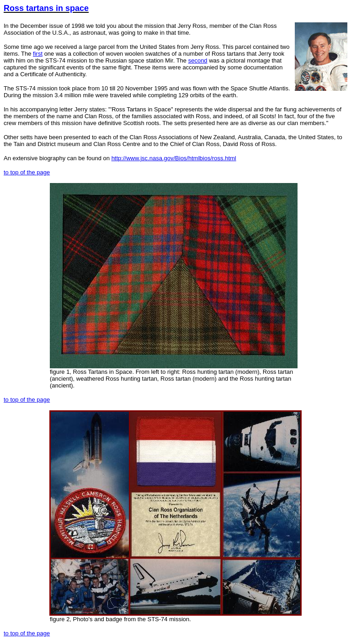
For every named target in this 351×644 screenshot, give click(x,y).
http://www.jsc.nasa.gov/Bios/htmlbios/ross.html (174, 158)
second (198, 60)
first (38, 54)
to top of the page (27, 172)
